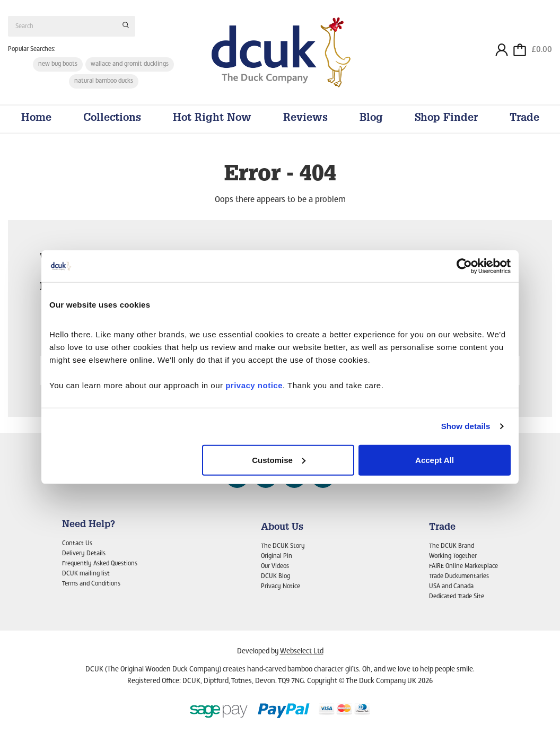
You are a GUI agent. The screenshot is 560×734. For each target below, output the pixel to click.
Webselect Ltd (302, 652)
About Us (282, 528)
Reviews (305, 119)
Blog (371, 119)
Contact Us (77, 544)
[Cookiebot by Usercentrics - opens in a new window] (464, 266)
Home (36, 119)
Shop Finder (446, 119)
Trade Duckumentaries (459, 576)
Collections (112, 119)
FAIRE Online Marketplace (463, 566)
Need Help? (89, 525)
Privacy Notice (281, 587)
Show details (466, 426)
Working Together (453, 556)
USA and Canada (451, 587)
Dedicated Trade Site (457, 597)
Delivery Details (84, 554)
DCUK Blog (275, 576)
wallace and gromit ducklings (130, 64)
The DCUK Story (283, 546)
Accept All (435, 460)
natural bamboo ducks (104, 81)
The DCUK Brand (452, 546)
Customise (279, 460)
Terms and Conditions (91, 584)
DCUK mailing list (86, 574)
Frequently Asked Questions (100, 564)
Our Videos (275, 566)
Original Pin (277, 556)
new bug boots (58, 64)
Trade (524, 119)
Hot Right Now (212, 119)
